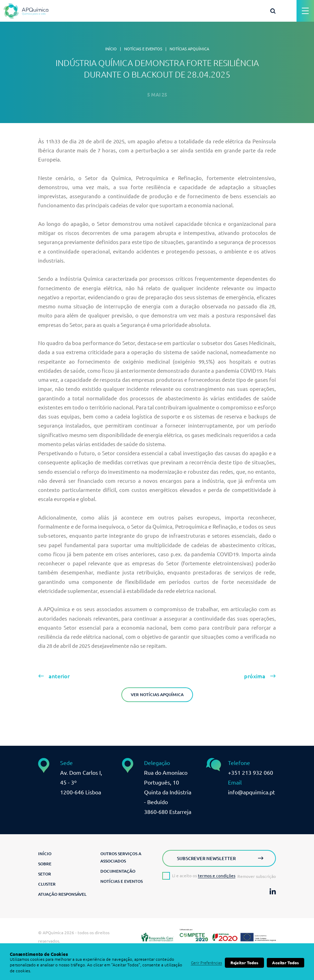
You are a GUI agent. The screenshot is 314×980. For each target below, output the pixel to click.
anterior (59, 676)
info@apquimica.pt (251, 792)
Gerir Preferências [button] (206, 963)
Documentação (118, 871)
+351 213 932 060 (251, 773)
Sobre (45, 864)
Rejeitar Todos (244, 963)
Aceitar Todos (286, 963)
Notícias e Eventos (143, 49)
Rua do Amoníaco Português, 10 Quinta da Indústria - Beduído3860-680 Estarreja (168, 792)
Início (111, 49)
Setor (45, 874)
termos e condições (217, 876)
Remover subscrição (257, 877)
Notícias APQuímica (189, 49)
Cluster (47, 884)
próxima (255, 676)
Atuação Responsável (62, 894)
